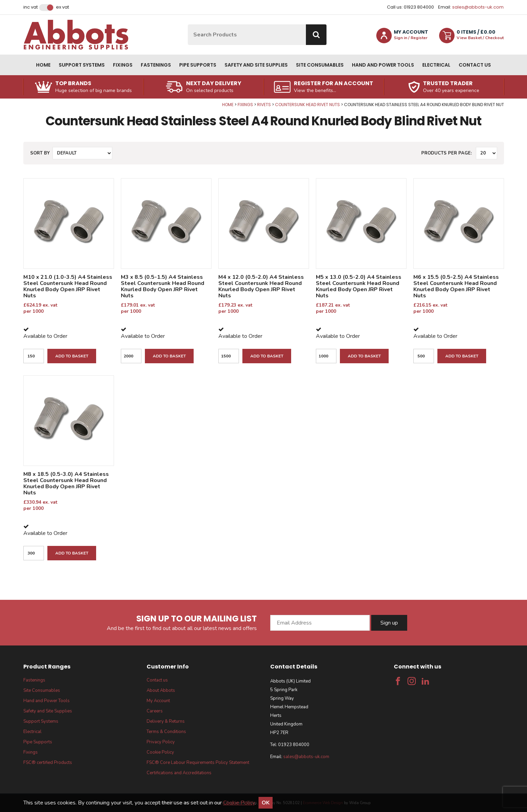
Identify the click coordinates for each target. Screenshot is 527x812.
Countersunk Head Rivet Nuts (307, 105)
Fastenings (156, 65)
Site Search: (188, 25)
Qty (0, 102)
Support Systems (82, 65)
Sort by (40, 153)
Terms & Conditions (166, 732)
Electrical (436, 65)
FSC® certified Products (48, 763)
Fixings (123, 65)
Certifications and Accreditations (179, 773)
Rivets (264, 105)
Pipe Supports (198, 65)
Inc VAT (31, 7)
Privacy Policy (161, 742)
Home (43, 65)
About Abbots (161, 690)
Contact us (475, 65)
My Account (158, 701)
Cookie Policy (160, 752)
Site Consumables (320, 65)
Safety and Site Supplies (256, 65)
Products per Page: (446, 153)
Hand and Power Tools (383, 65)
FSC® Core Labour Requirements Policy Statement (198, 763)
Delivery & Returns (166, 721)
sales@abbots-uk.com (478, 7)
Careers (155, 711)
